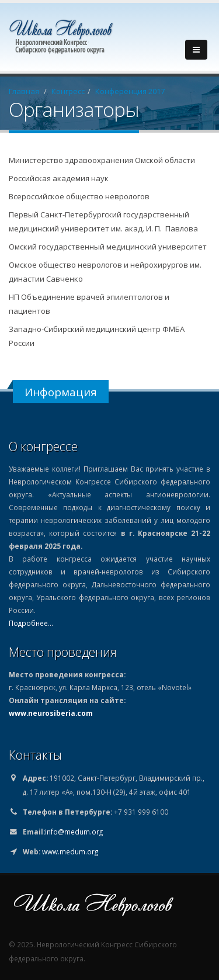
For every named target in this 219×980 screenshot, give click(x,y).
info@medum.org (74, 832)
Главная (24, 91)
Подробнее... (31, 623)
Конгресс (68, 91)
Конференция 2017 (130, 91)
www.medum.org (70, 851)
